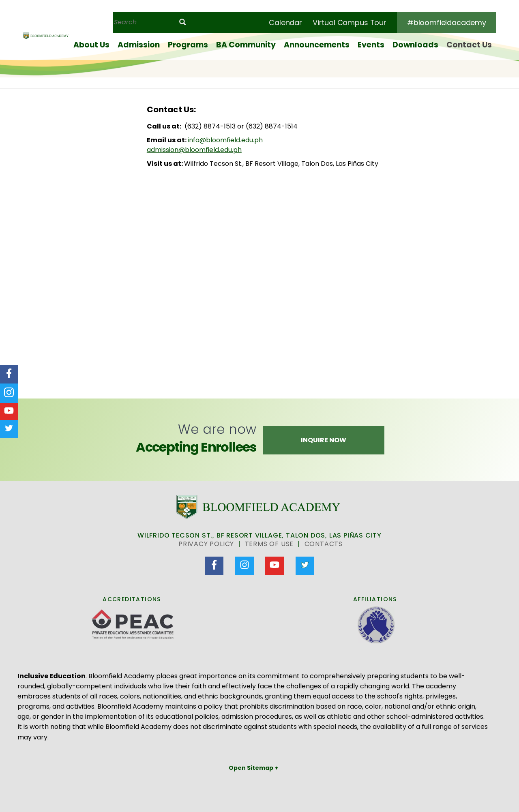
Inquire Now (324, 440)
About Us (91, 45)
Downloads (415, 45)
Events (371, 45)
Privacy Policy (206, 544)
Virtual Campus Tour (350, 22)
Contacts (324, 544)
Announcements (317, 45)
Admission (139, 45)
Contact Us (469, 45)
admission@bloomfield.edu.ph (194, 150)
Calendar (285, 22)
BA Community (246, 45)
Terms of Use (269, 544)
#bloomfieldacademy (447, 22)
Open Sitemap (252, 768)
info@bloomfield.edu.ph (225, 140)
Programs (188, 45)
